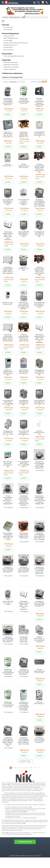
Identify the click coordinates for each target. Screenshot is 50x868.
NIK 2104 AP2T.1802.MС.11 (41, 734)
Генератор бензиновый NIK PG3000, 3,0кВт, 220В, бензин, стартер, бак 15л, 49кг (41, 172)
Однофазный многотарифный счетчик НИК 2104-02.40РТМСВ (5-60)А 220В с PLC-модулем (25, 736)
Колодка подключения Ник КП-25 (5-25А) (25, 171)
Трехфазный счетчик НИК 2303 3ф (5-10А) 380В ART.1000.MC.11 (10, 594)
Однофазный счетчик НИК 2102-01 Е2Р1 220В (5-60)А (25, 666)
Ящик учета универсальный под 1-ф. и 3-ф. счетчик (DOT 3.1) (10, 137)
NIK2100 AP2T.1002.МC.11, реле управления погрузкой (41, 666)
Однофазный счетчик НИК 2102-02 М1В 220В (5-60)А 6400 (25, 103)
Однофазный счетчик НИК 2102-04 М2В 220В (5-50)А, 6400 (10, 734)
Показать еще (25, 792)
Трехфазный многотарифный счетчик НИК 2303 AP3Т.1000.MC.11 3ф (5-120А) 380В (41, 558)
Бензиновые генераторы (11, 65)
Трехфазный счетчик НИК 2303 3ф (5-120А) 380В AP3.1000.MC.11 (10, 666)
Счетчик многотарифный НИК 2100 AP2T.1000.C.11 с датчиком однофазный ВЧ (10, 519)
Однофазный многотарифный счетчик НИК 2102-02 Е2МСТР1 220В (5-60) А (10, 104)
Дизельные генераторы (11, 62)
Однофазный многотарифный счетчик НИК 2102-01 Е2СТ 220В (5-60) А (41, 595)
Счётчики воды (8, 29)
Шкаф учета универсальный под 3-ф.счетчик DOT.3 (10, 385)
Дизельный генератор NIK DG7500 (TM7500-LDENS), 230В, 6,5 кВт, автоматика (10, 350)
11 (34, 798)
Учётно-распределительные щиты (14, 56)
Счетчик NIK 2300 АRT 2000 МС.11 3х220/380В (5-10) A (41, 137)
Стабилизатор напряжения (12, 73)
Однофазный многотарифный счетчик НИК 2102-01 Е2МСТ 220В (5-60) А (41, 482)
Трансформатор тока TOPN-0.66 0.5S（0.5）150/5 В (10, 449)
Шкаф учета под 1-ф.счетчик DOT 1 (10, 313)
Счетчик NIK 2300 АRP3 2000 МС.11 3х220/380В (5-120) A (25, 242)
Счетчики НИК (8, 40)
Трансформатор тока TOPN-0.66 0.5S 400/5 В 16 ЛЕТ (25, 417)
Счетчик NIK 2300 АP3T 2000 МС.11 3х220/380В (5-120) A (41, 314)
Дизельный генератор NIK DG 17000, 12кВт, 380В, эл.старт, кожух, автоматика (25, 631)
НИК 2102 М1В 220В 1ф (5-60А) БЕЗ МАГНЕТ (25, 384)
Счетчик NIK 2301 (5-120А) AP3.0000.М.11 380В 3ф (25, 207)
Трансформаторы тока (10, 45)
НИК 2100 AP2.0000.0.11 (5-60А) (25, 277)
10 (31, 798)
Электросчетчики (9, 36)
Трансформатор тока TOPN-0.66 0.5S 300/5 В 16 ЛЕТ (41, 385)
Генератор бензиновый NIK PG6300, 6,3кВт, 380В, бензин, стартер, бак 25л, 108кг (41, 279)
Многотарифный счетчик (11, 38)
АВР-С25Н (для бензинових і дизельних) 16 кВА (10, 482)
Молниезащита (8, 47)
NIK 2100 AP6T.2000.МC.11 (10, 171)
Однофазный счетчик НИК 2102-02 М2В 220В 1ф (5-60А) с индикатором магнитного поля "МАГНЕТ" (25, 520)
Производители (15, 17)
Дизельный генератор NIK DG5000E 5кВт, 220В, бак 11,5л (25, 137)
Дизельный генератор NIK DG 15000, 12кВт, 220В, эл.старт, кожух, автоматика (41, 350)
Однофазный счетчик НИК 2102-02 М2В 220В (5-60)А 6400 (10, 700)
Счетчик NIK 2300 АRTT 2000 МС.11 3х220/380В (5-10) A (41, 417)
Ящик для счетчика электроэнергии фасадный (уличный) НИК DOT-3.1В (41, 104)
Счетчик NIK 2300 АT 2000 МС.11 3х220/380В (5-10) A (25, 449)
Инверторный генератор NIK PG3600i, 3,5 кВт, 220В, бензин (25, 557)
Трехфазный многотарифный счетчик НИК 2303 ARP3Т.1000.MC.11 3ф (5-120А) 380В (10, 773)
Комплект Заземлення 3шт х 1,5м (41, 448)
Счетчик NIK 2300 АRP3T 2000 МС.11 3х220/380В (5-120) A (10, 417)
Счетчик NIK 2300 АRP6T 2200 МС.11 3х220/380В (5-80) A (25, 482)
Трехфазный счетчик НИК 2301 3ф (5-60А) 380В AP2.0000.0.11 (41, 630)
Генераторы (6, 60)
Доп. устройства (8, 50)
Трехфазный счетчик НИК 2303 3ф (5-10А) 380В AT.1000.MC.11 (25, 700)
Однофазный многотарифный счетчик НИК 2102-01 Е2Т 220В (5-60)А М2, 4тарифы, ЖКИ (41, 519)
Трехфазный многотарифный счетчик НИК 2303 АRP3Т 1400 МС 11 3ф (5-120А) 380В (25, 773)
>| (39, 798)
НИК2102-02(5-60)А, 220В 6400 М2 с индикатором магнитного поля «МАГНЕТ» (25, 315)
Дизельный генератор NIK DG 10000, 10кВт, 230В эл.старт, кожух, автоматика (10, 243)
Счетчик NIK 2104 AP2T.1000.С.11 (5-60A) (10, 629)
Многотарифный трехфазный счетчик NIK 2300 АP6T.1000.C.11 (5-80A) (10, 557)
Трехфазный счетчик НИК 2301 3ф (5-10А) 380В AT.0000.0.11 (41, 772)
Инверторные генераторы (11, 67)
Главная (5, 17)
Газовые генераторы (10, 69)
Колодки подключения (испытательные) (16, 43)
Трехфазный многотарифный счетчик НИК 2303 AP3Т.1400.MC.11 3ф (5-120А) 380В (41, 209)
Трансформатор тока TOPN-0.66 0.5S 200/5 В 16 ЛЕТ (41, 242)
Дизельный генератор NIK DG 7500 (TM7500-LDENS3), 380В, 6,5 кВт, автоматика (10, 279)
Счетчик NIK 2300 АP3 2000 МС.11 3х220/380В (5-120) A (10, 207)
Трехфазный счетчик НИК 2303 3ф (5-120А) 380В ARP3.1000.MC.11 (25, 594)
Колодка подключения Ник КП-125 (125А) (41, 699)
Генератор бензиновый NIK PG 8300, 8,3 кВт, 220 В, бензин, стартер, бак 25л (25, 350)
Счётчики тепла (8, 27)
